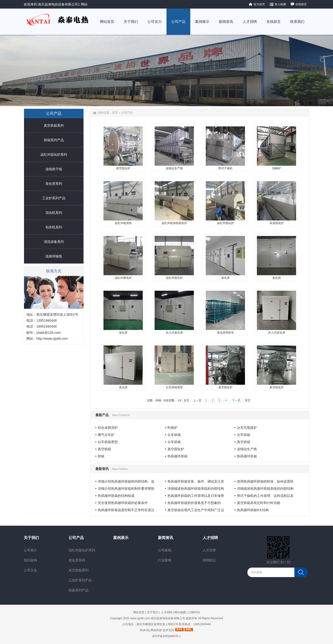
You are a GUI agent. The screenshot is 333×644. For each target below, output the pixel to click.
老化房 (225, 278)
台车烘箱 (174, 435)
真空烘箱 (244, 442)
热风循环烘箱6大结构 (253, 510)
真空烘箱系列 (54, 125)
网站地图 (180, 612)
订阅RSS (194, 612)
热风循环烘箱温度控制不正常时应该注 (126, 510)
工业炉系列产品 (54, 198)
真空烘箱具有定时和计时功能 (259, 503)
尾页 (248, 400)
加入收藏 (280, 4)
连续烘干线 (54, 169)
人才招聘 (210, 538)
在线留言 (301, 4)
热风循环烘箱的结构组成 (116, 496)
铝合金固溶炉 (108, 428)
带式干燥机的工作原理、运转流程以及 (265, 496)
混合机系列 (54, 213)
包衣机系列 (54, 227)
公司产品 (127, 113)
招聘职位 (209, 560)
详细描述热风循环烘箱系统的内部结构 (196, 489)
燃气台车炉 (106, 435)
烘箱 (101, 456)
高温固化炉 (277, 223)
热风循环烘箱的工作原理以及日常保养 (196, 496)
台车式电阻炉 (247, 428)
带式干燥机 (225, 168)
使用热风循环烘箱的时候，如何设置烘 (265, 481)
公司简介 (30, 550)
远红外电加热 (123, 223)
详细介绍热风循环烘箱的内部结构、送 (126, 481)
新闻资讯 (166, 538)
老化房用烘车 (225, 333)
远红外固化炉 (225, 223)
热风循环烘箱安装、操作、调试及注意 (196, 481)
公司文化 (30, 570)
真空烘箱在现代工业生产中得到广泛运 (196, 510)
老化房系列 (54, 184)
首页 (115, 113)
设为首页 (259, 4)
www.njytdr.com (140, 618)
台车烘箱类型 (174, 387)
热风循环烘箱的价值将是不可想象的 (194, 503)
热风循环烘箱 (177, 456)
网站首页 (139, 612)
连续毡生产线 (174, 168)
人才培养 (209, 550)
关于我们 (31, 538)
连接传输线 (54, 256)
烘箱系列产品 (54, 140)
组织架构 (30, 560)
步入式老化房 (174, 333)
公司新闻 (165, 550)
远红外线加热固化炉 (174, 223)
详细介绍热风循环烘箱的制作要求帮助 (126, 489)
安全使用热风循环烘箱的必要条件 (123, 503)
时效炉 (172, 428)
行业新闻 (165, 560)
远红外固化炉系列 (54, 155)
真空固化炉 (123, 168)
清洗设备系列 (54, 242)
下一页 (236, 400)
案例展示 (121, 538)
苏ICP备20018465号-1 (166, 636)
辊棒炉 (277, 168)
